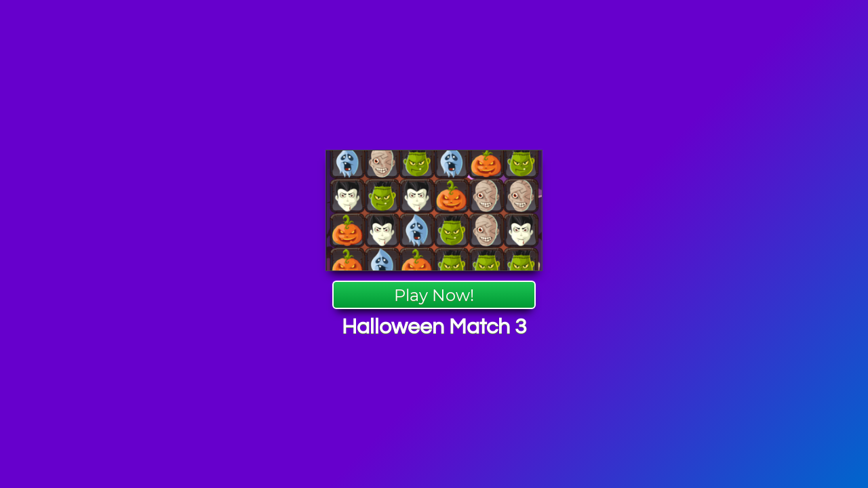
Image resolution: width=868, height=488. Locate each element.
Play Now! (434, 295)
